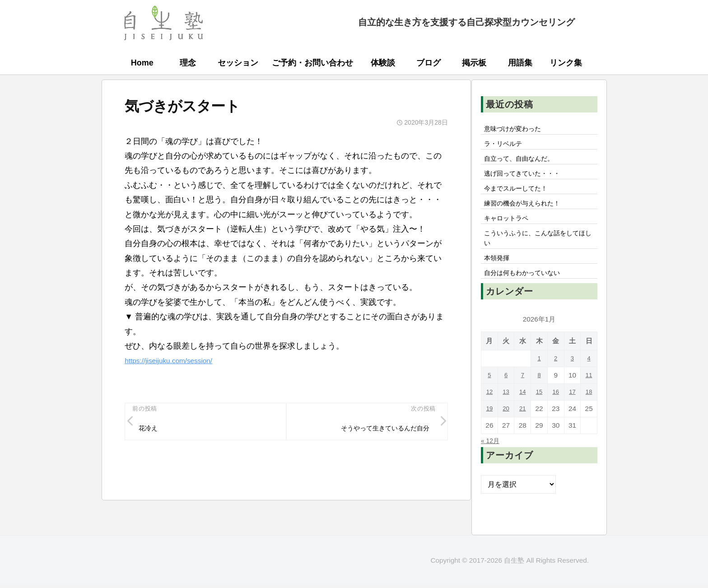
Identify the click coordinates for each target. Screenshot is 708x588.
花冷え (151, 430)
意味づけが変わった (517, 130)
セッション (238, 63)
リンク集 (566, 63)
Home (142, 63)
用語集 (520, 63)
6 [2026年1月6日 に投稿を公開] (506, 394)
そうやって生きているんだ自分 (378, 430)
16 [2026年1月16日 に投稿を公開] (556, 411)
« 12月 (492, 459)
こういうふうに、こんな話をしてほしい (539, 252)
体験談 (383, 63)
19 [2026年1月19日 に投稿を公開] (489, 427)
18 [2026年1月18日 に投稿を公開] (589, 411)
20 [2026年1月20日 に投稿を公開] (506, 427)
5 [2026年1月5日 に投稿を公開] (490, 394)
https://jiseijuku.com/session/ (176, 360)
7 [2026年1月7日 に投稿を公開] (523, 394)
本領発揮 (499, 275)
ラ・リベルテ (506, 146)
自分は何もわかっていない (528, 291)
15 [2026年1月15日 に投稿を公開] (539, 411)
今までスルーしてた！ (521, 196)
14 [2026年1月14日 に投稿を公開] (523, 411)
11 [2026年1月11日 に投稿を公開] (589, 394)
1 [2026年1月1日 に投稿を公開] (539, 377)
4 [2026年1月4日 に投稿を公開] (589, 377)
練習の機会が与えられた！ (528, 213)
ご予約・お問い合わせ (312, 63)
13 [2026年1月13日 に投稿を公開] (506, 411)
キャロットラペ (510, 229)
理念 (188, 63)
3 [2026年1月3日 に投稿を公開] (572, 377)
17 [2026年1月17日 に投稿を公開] (572, 411)
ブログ (429, 63)
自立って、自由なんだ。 (524, 163)
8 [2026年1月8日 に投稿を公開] (539, 394)
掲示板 (474, 63)
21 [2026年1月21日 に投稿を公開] (523, 427)
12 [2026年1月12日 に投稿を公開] (489, 411)
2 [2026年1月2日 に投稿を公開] (556, 377)
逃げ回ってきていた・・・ (528, 179)
